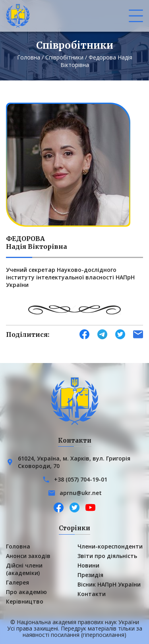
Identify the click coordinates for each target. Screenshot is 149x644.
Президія (90, 575)
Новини (88, 565)
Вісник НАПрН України (109, 584)
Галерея (17, 582)
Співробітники (64, 57)
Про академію (26, 592)
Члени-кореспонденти (110, 546)
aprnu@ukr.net (81, 493)
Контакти (92, 594)
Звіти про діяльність (107, 556)
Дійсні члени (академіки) (24, 569)
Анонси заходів (28, 556)
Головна (29, 57)
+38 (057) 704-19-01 (81, 479)
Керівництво (25, 601)
